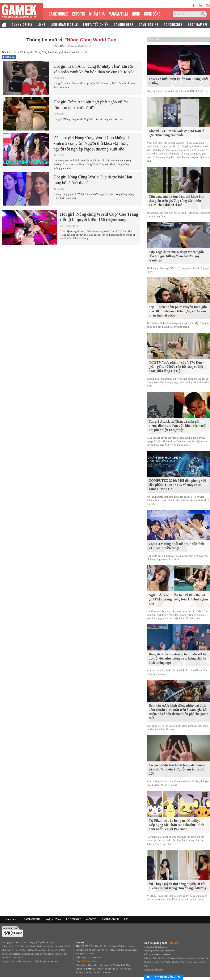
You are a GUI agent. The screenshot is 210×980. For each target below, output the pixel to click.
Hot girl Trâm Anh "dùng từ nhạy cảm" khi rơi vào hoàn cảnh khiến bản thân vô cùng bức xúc (94, 69)
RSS (126, 919)
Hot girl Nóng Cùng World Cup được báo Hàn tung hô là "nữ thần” (93, 180)
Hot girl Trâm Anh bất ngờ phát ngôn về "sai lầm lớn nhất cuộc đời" (92, 105)
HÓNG (136, 13)
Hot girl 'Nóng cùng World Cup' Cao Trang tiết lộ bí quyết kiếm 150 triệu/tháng (99, 217)
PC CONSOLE (74, 919)
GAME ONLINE (149, 24)
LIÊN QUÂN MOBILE (64, 24)
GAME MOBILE (58, 13)
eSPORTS (79, 13)
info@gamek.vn (90, 961)
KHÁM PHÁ (97, 13)
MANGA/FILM (118, 13)
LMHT (42, 24)
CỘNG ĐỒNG (152, 13)
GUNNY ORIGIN (22, 24)
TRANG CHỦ (11, 919)
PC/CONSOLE (173, 24)
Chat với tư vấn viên (163, 977)
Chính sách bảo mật (153, 969)
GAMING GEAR (124, 24)
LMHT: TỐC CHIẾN (96, 24)
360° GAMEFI (198, 24)
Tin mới (154, 39)
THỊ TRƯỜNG (53, 919)
